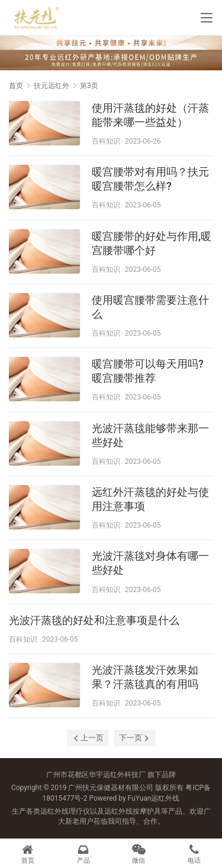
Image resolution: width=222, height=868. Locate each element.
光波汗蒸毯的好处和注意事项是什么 (94, 620)
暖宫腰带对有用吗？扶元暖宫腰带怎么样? (150, 179)
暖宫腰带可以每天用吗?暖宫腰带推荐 (148, 371)
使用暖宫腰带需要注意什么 (150, 307)
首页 (16, 86)
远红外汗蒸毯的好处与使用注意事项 (150, 499)
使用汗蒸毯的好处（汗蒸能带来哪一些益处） (150, 115)
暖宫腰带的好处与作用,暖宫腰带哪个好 (152, 243)
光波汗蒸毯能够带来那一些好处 (150, 435)
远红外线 (165, 798)
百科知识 (106, 141)
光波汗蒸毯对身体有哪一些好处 (150, 563)
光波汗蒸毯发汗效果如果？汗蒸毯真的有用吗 (145, 677)
